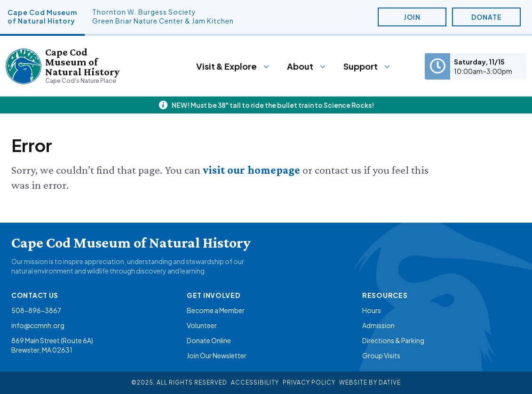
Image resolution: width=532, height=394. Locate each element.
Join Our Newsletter (217, 355)
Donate (487, 17)
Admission (378, 325)
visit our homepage (253, 170)
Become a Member (216, 310)
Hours (372, 310)
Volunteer (202, 325)
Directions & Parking (393, 340)
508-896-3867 (36, 310)
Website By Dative (370, 382)
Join (412, 17)
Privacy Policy (309, 382)
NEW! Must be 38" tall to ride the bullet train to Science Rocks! (273, 105)
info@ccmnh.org (38, 325)
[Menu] (233, 66)
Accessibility (255, 382)
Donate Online (209, 340)
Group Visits (381, 355)
